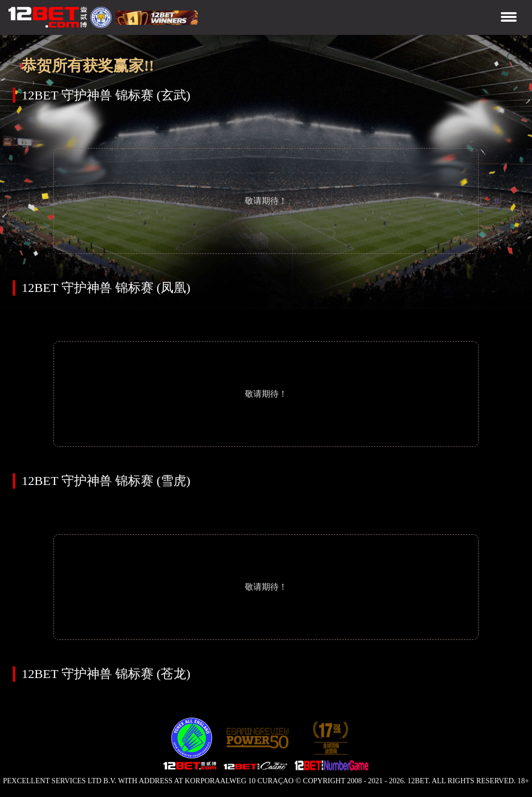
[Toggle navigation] (509, 18)
